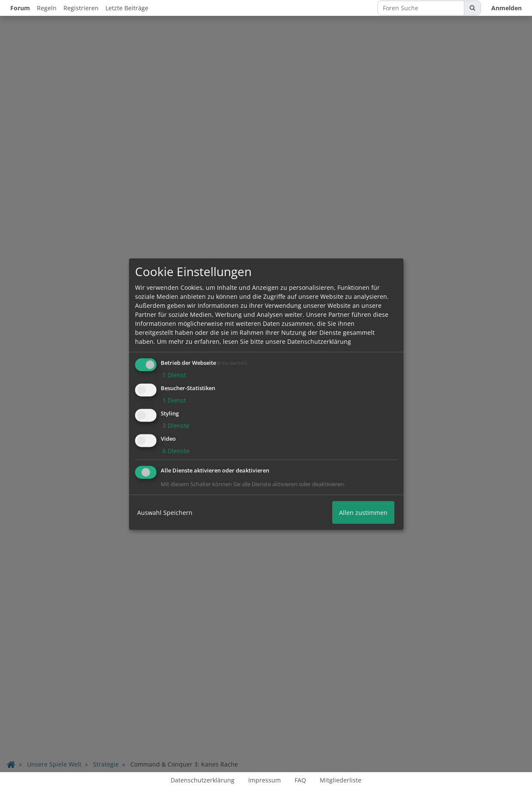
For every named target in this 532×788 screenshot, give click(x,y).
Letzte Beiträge (127, 8)
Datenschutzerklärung (203, 780)
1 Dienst (173, 375)
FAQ (300, 780)
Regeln (47, 8)
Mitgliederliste (341, 780)
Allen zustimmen (363, 512)
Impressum (264, 780)
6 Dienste (175, 450)
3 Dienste (175, 426)
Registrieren (81, 8)
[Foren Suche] (421, 8)
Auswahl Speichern (165, 512)
